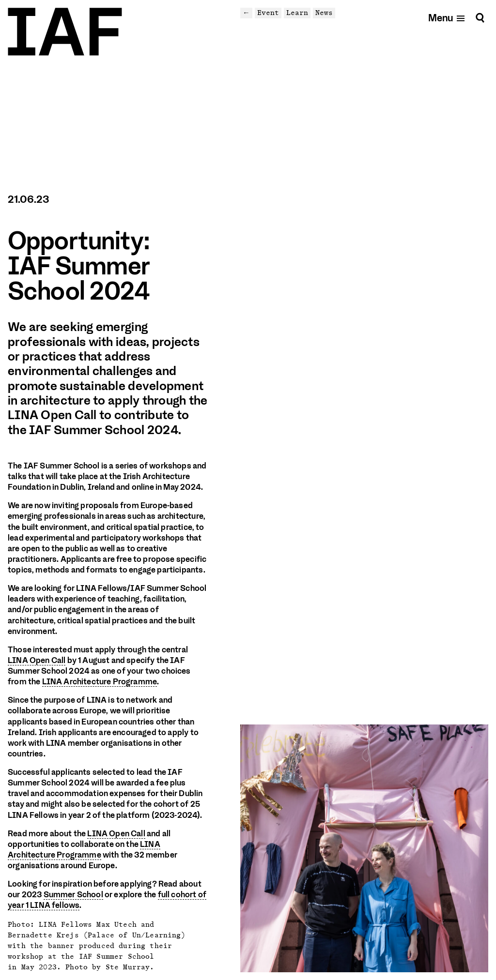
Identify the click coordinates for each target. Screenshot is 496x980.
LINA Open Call (37, 660)
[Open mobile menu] (447, 18)
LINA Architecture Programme (100, 682)
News (324, 13)
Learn (297, 13)
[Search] (480, 18)
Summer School (73, 895)
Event (268, 13)
